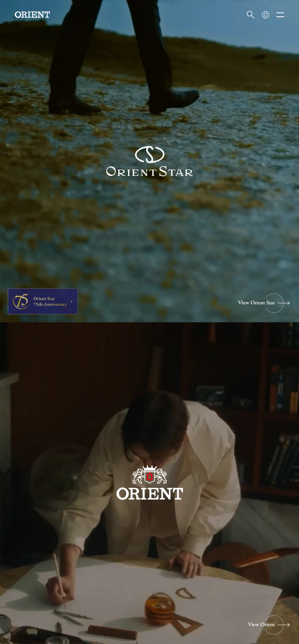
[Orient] (32, 15)
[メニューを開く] (280, 15)
